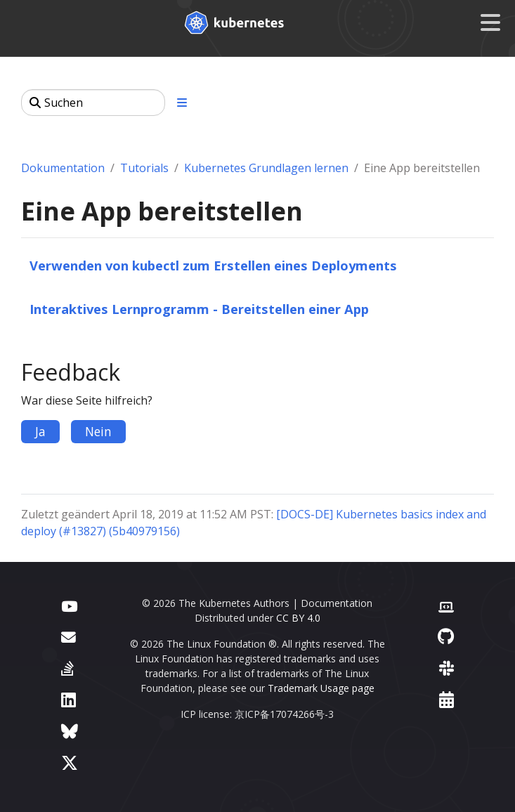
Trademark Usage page (321, 688)
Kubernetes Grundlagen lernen (266, 168)
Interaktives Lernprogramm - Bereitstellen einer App (199, 309)
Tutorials (144, 168)
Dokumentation (63, 168)
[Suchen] (93, 103)
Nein (98, 431)
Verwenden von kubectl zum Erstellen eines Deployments (213, 265)
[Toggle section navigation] (182, 103)
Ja (40, 431)
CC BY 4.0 (298, 618)
